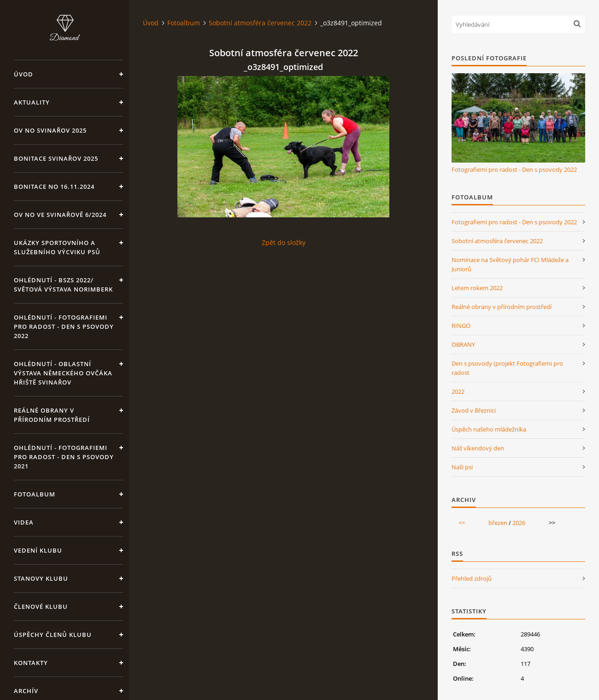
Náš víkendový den (478, 448)
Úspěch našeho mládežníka (489, 429)
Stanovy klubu (41, 578)
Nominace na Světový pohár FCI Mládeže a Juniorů (510, 264)
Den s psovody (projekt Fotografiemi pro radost (507, 368)
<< (462, 523)
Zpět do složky (284, 242)
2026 (519, 523)
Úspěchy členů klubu (53, 635)
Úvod (23, 74)
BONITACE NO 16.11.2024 (54, 187)
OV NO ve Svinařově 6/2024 (60, 215)
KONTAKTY (31, 663)
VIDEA (24, 522)
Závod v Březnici (474, 410)
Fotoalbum (35, 494)
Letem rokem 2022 (477, 288)
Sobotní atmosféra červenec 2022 (260, 23)
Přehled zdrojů (472, 578)
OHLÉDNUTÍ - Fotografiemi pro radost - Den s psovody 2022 (64, 327)
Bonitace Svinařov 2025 (56, 158)
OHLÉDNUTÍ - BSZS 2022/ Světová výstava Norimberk (63, 285)
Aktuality (32, 102)
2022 (458, 391)
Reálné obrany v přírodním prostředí (52, 415)
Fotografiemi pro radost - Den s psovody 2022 (514, 169)
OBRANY (463, 344)
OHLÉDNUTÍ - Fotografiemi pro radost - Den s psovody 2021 (64, 457)
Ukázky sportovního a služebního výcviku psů (57, 247)
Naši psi (462, 467)
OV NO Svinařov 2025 (50, 130)
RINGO (461, 326)
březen (498, 523)
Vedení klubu (38, 550)
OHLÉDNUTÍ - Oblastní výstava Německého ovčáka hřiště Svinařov (63, 373)
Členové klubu (41, 607)
